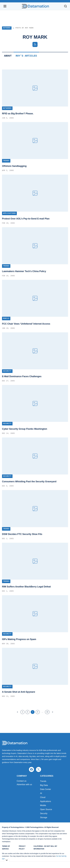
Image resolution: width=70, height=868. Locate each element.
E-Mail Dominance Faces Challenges (22, 376)
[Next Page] (53, 712)
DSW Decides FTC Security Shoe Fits (22, 534)
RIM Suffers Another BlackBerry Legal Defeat (26, 587)
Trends (43, 781)
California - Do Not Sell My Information (45, 848)
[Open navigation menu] (5, 6)
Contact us (21, 781)
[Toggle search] (65, 6)
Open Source (46, 809)
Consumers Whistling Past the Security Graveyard (29, 482)
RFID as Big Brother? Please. (18, 114)
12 (47, 712)
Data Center (45, 789)
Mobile (43, 805)
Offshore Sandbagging (14, 166)
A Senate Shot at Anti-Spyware (19, 692)
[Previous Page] (17, 712)
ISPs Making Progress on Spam (19, 639)
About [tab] (8, 56)
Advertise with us (24, 785)
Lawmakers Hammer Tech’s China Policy (24, 271)
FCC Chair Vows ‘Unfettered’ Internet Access (26, 324)
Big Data (44, 785)
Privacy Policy (22, 848)
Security (44, 813)
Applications (45, 801)
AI (41, 793)
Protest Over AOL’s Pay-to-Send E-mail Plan (26, 219)
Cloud (43, 797)
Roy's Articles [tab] (26, 56)
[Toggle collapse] (7, 860)
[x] (39, 769)
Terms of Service (6, 848)
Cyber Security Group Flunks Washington (25, 429)
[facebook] (31, 769)
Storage (44, 817)
